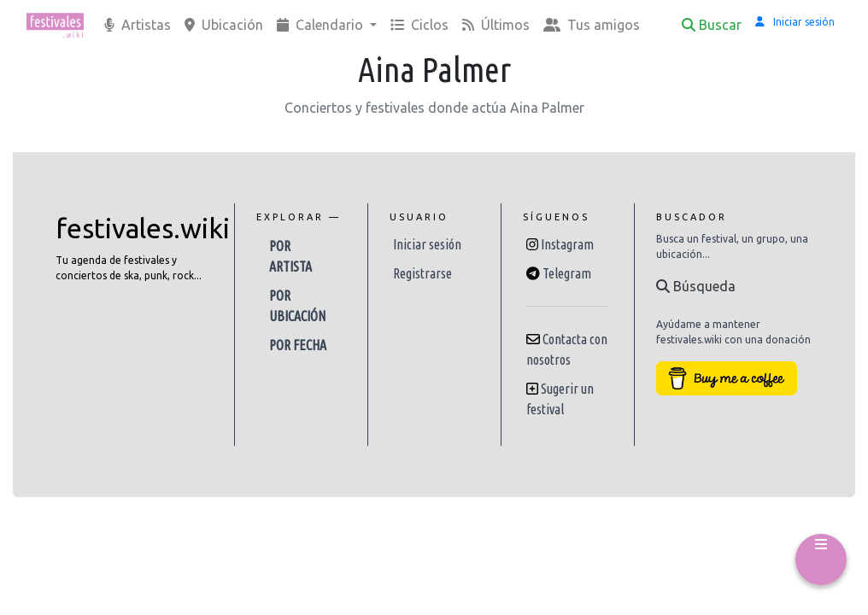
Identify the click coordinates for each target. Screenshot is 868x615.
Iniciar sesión (427, 244)
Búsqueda (696, 286)
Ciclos (419, 25)
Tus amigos (592, 25)
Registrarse (422, 273)
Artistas (138, 25)
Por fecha (298, 345)
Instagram (567, 244)
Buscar (712, 25)
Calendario (322, 25)
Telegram (567, 273)
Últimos (496, 25)
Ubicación (224, 25)
